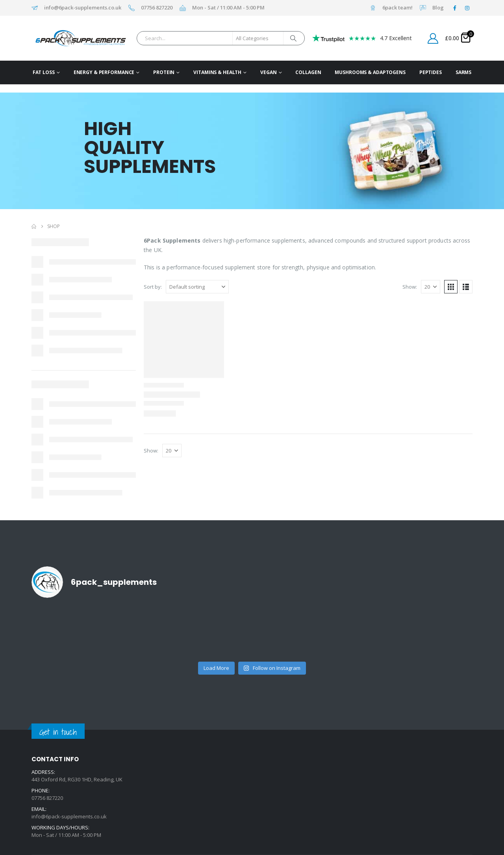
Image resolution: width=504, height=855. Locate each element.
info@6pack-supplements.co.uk (83, 8)
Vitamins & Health (217, 72)
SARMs (463, 72)
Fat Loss (44, 72)
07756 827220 (157, 8)
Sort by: (153, 287)
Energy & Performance (104, 72)
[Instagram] (467, 8)
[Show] (431, 287)
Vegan (268, 72)
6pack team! (397, 8)
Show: (410, 287)
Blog (438, 8)
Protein (164, 72)
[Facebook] (455, 8)
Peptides (431, 72)
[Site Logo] (68, 38)
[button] (451, 287)
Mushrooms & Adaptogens (370, 72)
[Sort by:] (197, 287)
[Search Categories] (258, 38)
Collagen (308, 72)
